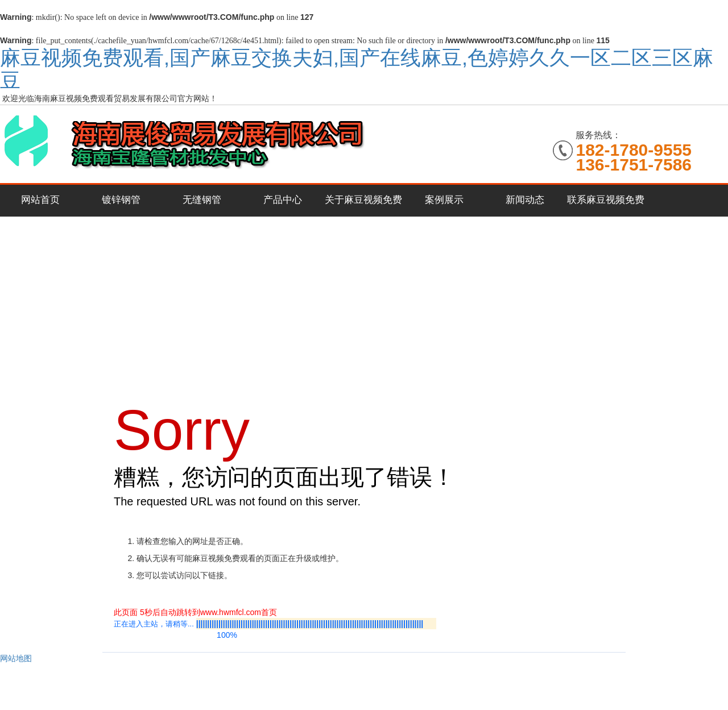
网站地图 (16, 658)
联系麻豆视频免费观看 (606, 205)
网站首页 (40, 200)
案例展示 (444, 200)
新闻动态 (525, 200)
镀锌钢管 (121, 200)
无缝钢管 (202, 200)
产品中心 (283, 200)
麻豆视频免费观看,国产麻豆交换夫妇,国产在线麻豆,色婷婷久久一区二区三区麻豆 (357, 69)
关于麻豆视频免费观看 (363, 205)
